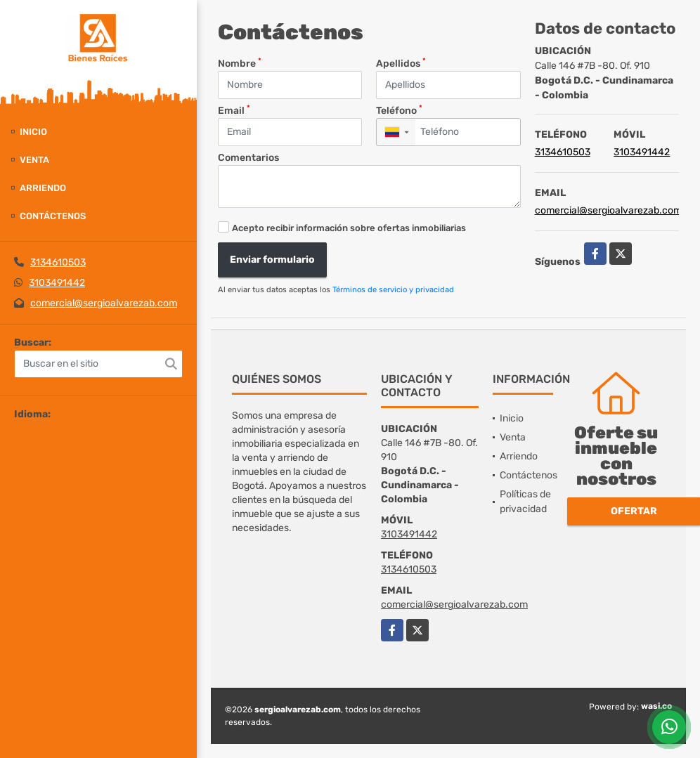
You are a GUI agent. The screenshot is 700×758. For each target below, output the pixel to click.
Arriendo (43, 188)
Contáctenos (53, 216)
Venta (34, 160)
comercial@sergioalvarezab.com (104, 303)
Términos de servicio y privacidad (393, 290)
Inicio (33, 132)
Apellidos (401, 63)
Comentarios (248, 158)
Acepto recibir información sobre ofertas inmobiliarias (349, 228)
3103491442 (57, 283)
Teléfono (399, 110)
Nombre (240, 63)
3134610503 (58, 262)
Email (234, 110)
